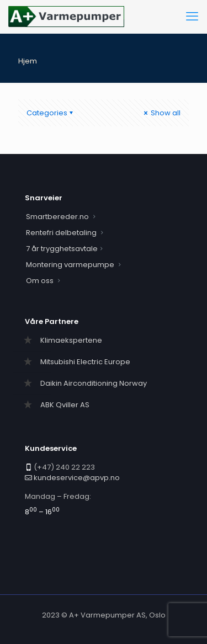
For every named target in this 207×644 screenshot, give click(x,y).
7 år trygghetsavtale (62, 249)
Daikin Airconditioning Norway (94, 383)
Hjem (28, 61)
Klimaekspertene (71, 340)
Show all (161, 113)
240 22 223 (75, 467)
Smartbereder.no (57, 217)
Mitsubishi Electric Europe (85, 362)
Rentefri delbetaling (61, 233)
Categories (51, 113)
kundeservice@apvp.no (77, 478)
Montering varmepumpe (70, 265)
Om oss (40, 281)
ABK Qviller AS (65, 405)
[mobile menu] (192, 17)
